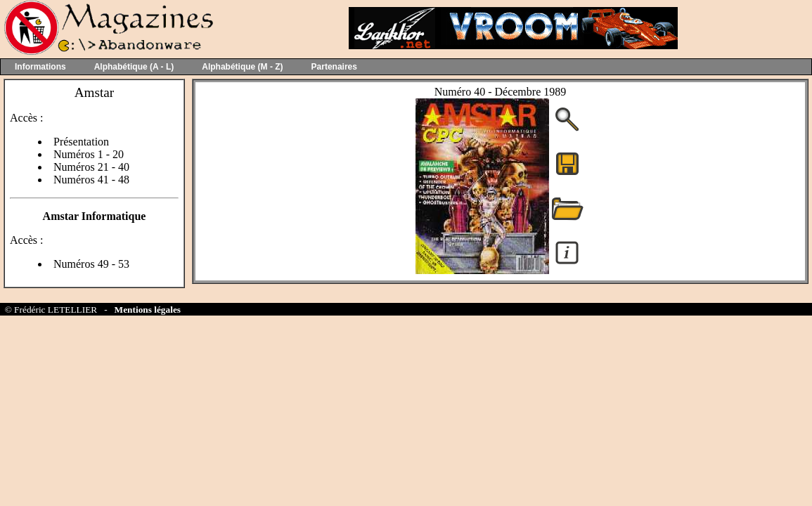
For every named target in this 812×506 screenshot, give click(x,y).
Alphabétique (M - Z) (242, 67)
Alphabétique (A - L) (134, 67)
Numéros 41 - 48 (91, 180)
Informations (40, 67)
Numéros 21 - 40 (91, 167)
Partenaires (334, 67)
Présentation (81, 142)
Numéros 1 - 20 (89, 154)
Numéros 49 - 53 (91, 264)
